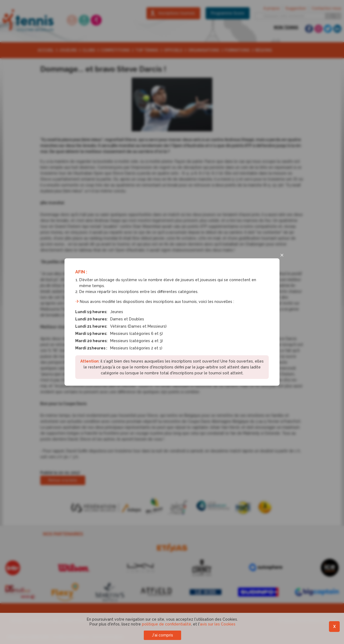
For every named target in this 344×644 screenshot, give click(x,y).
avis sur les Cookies (218, 624)
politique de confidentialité (166, 624)
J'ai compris (162, 635)
